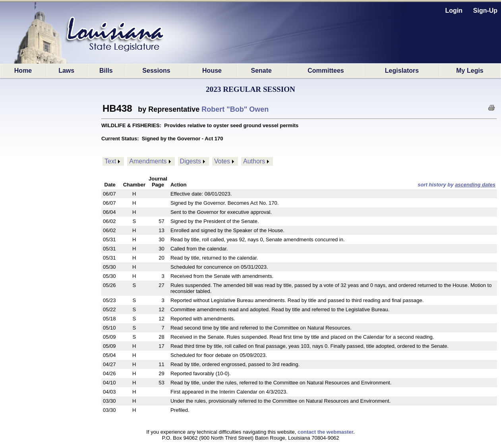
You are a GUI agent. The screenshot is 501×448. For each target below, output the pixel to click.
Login (454, 11)
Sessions (156, 71)
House (212, 71)
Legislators (402, 71)
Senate (261, 71)
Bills (106, 71)
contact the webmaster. (326, 432)
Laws (66, 71)
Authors (254, 161)
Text (110, 161)
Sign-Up (485, 11)
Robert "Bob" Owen (235, 109)
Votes (222, 161)
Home (23, 71)
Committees (326, 71)
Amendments (148, 161)
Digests (191, 161)
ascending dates (475, 185)
